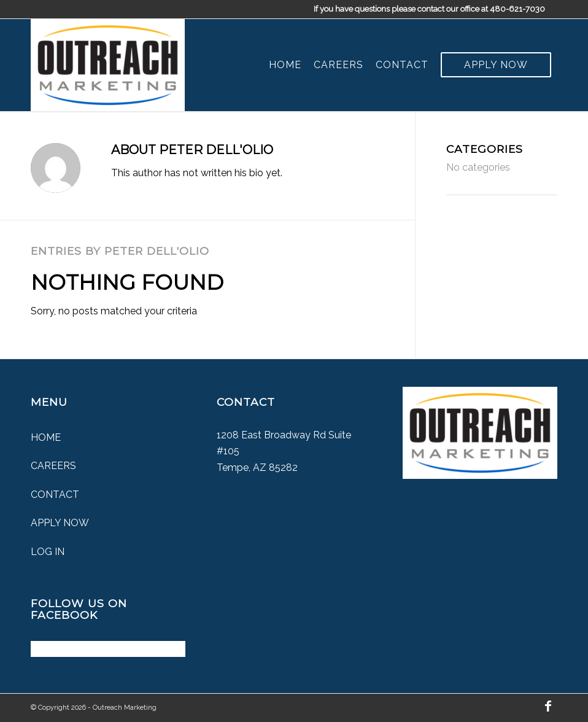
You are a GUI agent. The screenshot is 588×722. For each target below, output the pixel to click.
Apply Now (60, 523)
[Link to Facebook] (548, 706)
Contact (55, 495)
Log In (48, 552)
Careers (53, 466)
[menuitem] (285, 65)
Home (46, 437)
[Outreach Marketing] (108, 65)
